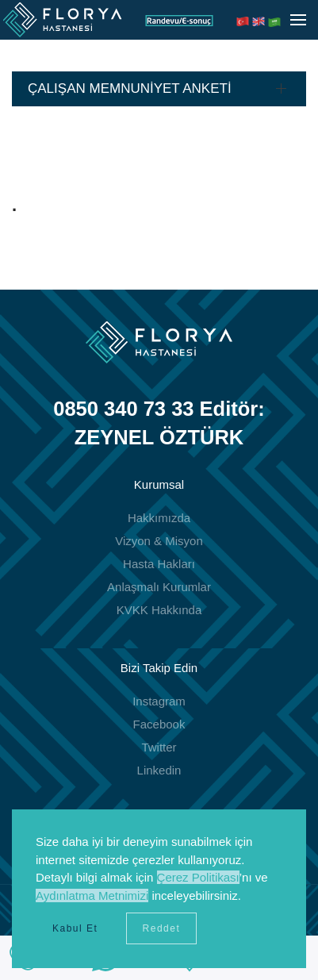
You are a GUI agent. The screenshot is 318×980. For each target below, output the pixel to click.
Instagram (159, 701)
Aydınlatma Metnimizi (92, 895)
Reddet (162, 928)
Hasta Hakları (159, 564)
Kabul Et (75, 928)
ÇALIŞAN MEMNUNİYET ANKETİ (130, 88)
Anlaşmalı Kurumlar (159, 587)
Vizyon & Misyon (159, 541)
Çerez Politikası (198, 877)
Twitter (159, 747)
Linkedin (159, 770)
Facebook (159, 724)
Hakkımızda (159, 518)
